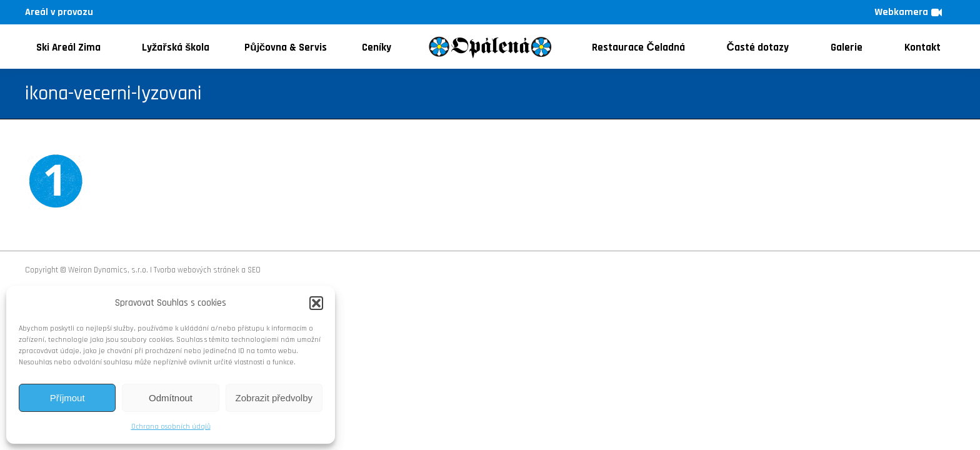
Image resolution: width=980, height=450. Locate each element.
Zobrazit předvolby (274, 398)
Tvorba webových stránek (197, 270)
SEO (254, 270)
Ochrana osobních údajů (171, 427)
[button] (316, 303)
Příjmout (67, 398)
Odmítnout (171, 398)
